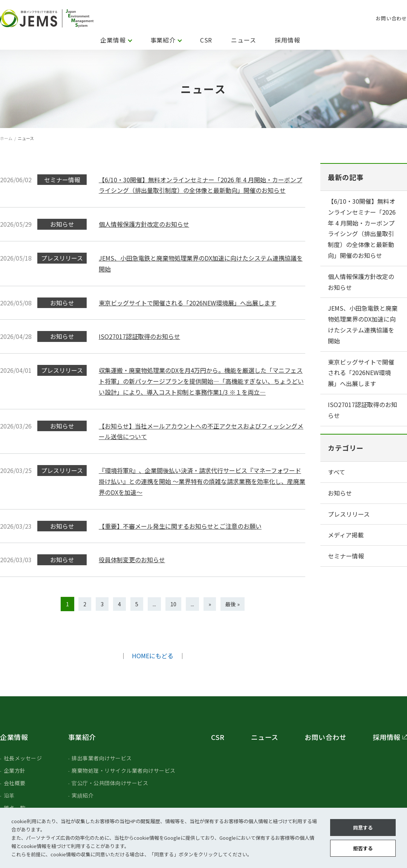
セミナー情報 (346, 556)
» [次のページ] (210, 604)
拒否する (363, 848)
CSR (206, 40)
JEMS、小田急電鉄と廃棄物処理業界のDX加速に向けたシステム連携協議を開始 (363, 324)
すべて (337, 472)
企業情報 (113, 40)
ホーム (6, 138)
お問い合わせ (391, 18)
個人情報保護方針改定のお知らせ (144, 224)
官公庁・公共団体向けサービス (110, 783)
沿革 (9, 795)
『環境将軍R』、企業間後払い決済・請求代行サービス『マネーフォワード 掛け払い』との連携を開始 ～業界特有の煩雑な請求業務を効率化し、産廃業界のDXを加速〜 (202, 481)
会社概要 (15, 783)
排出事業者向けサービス (102, 758)
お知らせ (340, 493)
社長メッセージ (23, 758)
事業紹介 (163, 40)
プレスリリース (349, 514)
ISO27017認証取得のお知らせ (139, 336)
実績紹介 (83, 795)
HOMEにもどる (153, 656)
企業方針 (15, 770)
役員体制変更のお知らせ (132, 560)
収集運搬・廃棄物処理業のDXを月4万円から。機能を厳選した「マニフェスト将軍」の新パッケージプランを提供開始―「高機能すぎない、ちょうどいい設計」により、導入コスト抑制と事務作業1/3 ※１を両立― (201, 381)
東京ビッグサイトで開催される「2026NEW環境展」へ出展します (187, 303)
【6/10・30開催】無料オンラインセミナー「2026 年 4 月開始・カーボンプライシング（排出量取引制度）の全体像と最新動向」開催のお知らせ (362, 228)
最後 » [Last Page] (233, 604)
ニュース (243, 40)
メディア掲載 (346, 535)
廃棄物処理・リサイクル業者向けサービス (124, 770)
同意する (363, 828)
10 (173, 604)
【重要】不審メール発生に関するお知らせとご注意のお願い (180, 526)
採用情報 (287, 40)
